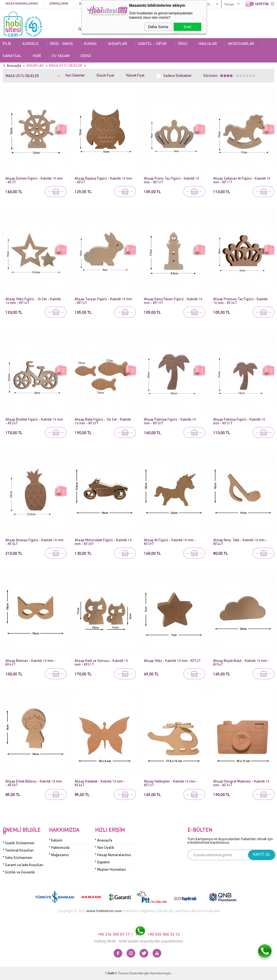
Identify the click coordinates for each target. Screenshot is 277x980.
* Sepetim (102, 862)
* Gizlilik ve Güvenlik (19, 872)
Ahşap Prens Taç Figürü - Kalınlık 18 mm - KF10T (172, 181)
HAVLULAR (208, 44)
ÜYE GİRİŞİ (191, 4)
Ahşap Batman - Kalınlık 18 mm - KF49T (31, 663)
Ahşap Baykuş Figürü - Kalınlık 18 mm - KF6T (103, 181)
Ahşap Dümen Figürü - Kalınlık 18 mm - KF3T (34, 181)
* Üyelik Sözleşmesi (19, 843)
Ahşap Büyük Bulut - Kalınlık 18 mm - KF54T (241, 663)
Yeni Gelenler (75, 76)
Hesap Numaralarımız (22, 4)
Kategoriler (89, 4)
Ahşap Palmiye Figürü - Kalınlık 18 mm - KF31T (239, 422)
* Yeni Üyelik (105, 848)
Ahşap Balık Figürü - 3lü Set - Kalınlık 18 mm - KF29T (103, 422)
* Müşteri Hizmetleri (110, 870)
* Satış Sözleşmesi (17, 858)
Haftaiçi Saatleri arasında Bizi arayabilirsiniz (138, 941)
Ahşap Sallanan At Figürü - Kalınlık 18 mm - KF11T (242, 181)
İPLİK (7, 44)
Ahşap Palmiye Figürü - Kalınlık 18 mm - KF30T (170, 422)
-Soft (110, 973)
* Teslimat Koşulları (18, 851)
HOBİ (37, 56)
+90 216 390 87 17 (114, 934)
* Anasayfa (104, 841)
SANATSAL (12, 56)
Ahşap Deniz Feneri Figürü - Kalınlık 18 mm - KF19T (173, 301)
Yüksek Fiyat (135, 76)
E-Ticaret (122, 973)
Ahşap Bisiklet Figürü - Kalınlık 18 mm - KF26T (34, 422)
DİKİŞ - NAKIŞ (61, 44)
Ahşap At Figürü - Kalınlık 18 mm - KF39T (170, 542)
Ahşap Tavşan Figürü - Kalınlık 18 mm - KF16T (103, 301)
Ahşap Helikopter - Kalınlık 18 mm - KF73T (171, 783)
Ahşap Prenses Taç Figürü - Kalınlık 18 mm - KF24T (240, 301)
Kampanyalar (119, 4)
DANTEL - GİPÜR (152, 44)
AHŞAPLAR (118, 44)
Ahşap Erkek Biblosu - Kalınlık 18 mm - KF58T (34, 783)
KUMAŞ (90, 44)
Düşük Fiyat (105, 76)
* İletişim (56, 841)
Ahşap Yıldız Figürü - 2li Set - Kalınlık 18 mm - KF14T (33, 301)
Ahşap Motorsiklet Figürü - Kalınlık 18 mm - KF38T (103, 542)
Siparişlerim (59, 4)
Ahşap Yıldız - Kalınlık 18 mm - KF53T (172, 661)
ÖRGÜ (183, 44)
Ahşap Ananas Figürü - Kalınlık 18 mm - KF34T (34, 542)
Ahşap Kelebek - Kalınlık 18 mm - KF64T (100, 783)
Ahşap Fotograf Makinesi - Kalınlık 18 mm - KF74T (241, 783)
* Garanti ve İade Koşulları (23, 865)
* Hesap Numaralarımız (113, 855)
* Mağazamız (59, 855)
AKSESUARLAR (241, 44)
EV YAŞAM (61, 56)
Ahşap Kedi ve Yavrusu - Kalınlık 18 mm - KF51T (101, 663)
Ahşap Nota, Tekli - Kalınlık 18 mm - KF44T (240, 542)
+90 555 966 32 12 (158, 934)
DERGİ (86, 56)
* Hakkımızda (59, 848)
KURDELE (31, 44)
